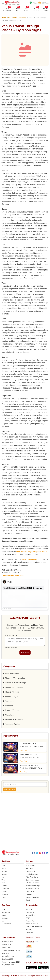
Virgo (3, 880)
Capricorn (5, 892)
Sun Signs (6, 861)
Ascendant (9, 701)
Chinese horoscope (33, 897)
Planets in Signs (11, 697)
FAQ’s (28, 918)
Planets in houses (12, 692)
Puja (3, 909)
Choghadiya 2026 (8, 965)
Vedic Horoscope (12, 674)
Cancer (4, 874)
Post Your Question (11, 635)
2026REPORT (27, 9)
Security (29, 930)
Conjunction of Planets (14, 687)
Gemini (4, 871)
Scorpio (4, 886)
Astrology (23, 18)
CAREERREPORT (36, 9)
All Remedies (6, 924)
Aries (3, 866)
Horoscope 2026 (7, 942)
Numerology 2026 (8, 956)
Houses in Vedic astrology (15, 683)
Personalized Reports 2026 (11, 950)
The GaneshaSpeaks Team (13, 575)
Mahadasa (9, 715)
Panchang (30, 868)
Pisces (4, 897)
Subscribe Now (10, 789)
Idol (3, 921)
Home (4, 18)
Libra (3, 883)
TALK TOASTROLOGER (7, 9)
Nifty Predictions (32, 877)
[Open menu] (3, 3)
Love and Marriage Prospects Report (32, 552)
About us (29, 909)
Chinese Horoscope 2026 (11, 962)
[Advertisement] (25, 822)
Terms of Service (32, 924)
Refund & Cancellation (34, 927)
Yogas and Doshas (13, 724)
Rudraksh (5, 918)
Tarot (28, 900)
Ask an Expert (45, 9)
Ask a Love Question (30, 559)
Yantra (4, 915)
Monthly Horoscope (33, 886)
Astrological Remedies (14, 719)
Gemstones (6, 912)
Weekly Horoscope (33, 883)
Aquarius (5, 894)
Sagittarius (5, 889)
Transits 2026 (6, 945)
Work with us (31, 915)
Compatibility (31, 892)
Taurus (4, 868)
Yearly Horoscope (32, 889)
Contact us (30, 912)
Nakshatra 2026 (7, 959)
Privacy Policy (31, 921)
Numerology (31, 871)
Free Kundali (31, 866)
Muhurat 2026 (6, 948)
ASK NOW (25, 652)
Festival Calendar (32, 874)
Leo (3, 877)
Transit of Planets (12, 710)
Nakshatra (9, 706)
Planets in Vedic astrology (15, 678)
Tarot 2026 (5, 953)
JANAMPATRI (18, 9)
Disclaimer (30, 933)
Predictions (13, 18)
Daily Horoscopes (32, 880)
